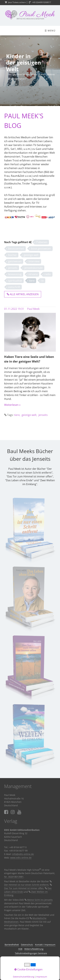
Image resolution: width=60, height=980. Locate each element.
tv (43, 281)
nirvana (33, 274)
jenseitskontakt (34, 268)
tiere (32, 281)
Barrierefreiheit (12, 945)
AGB (20, 949)
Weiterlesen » (12, 405)
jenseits (13, 268)
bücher (12, 255)
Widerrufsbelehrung (34, 949)
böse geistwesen (41, 249)
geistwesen (15, 261)
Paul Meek (33, 309)
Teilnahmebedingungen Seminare (31, 953)
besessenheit (16, 249)
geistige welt (31, 255)
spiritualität (15, 281)
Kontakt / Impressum (45, 945)
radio (48, 274)
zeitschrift (14, 287)
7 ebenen (42, 242)
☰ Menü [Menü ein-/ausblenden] (50, 31)
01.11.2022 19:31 (14, 309)
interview (34, 261)
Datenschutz (27, 945)
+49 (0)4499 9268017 (42, 2)
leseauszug (15, 274)
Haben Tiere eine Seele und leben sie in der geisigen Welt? (29, 359)
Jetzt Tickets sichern (17, 2)
